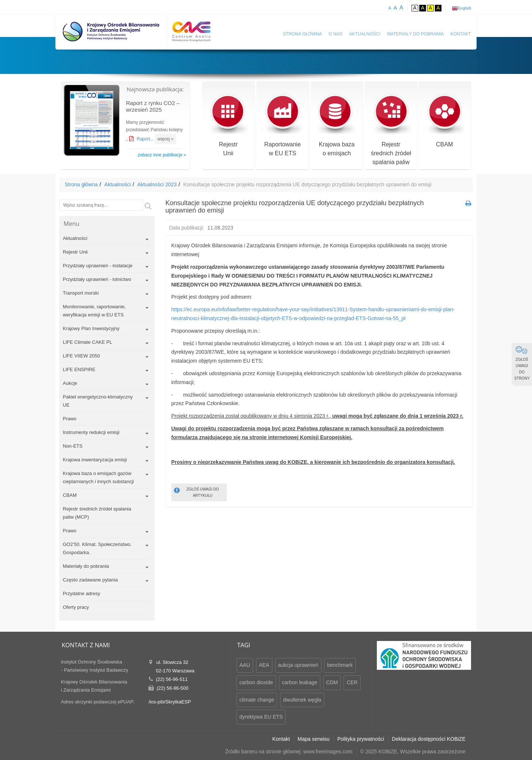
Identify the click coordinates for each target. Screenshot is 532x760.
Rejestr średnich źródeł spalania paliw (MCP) (97, 513)
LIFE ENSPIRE (79, 369)
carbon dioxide (256, 682)
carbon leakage (300, 682)
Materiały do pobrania (416, 34)
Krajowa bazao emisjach (337, 125)
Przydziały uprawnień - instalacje (98, 266)
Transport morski (81, 293)
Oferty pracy (76, 607)
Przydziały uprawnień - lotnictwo (97, 279)
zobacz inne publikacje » (162, 155)
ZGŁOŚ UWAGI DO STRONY (522, 363)
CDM (332, 682)
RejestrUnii (228, 125)
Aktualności (365, 34)
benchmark (340, 665)
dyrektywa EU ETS (261, 717)
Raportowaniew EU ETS (282, 125)
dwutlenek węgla (302, 700)
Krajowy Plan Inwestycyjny (91, 328)
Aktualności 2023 (157, 184)
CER (352, 682)
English (464, 8)
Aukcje (70, 383)
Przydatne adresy (81, 593)
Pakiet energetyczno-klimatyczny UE (98, 401)
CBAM (445, 121)
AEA (264, 665)
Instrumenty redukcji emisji (91, 432)
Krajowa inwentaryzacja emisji (95, 460)
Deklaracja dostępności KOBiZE (429, 739)
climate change (257, 700)
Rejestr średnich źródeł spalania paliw (391, 130)
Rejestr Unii (75, 252)
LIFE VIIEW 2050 (81, 356)
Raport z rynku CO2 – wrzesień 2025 (153, 106)
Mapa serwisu (314, 739)
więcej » (165, 139)
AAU (245, 665)
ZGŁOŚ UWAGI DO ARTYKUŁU (197, 492)
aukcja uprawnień (298, 665)
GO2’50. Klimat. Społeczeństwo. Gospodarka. (97, 548)
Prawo (70, 419)
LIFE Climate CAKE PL (88, 342)
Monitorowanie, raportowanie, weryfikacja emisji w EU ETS (94, 311)
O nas (336, 34)
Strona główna (303, 34)
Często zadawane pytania (90, 580)
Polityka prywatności (361, 739)
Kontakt (461, 34)
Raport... (146, 139)
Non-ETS (73, 446)
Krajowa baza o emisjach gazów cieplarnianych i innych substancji (98, 477)
